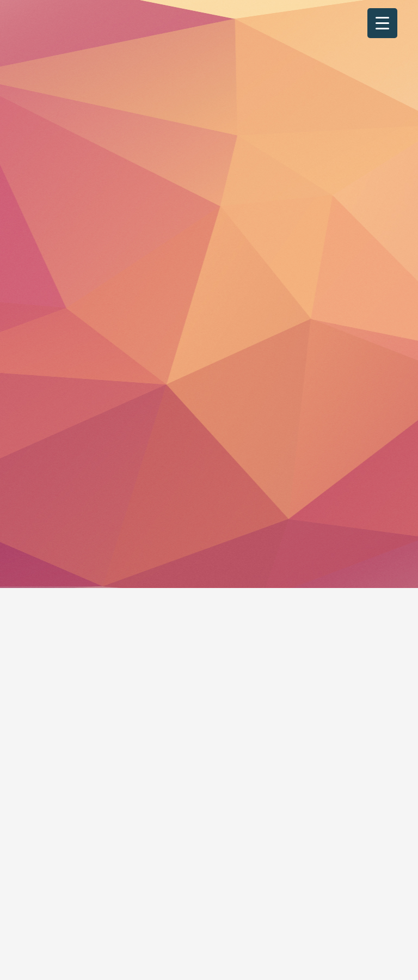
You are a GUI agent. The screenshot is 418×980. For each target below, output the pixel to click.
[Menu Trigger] (382, 23)
